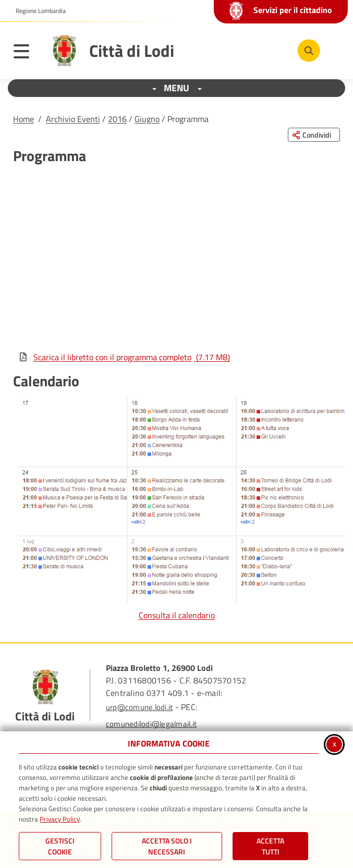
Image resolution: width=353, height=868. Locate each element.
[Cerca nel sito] (309, 51)
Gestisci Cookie (60, 846)
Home (23, 119)
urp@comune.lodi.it (139, 707)
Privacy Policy (60, 819)
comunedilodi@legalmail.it (151, 724)
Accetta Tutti (270, 846)
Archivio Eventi (73, 119)
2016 (117, 119)
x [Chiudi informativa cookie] (334, 743)
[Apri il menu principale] (27, 53)
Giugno (147, 119)
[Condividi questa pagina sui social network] (314, 135)
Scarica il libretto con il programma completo (124, 357)
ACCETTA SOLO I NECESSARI (167, 846)
